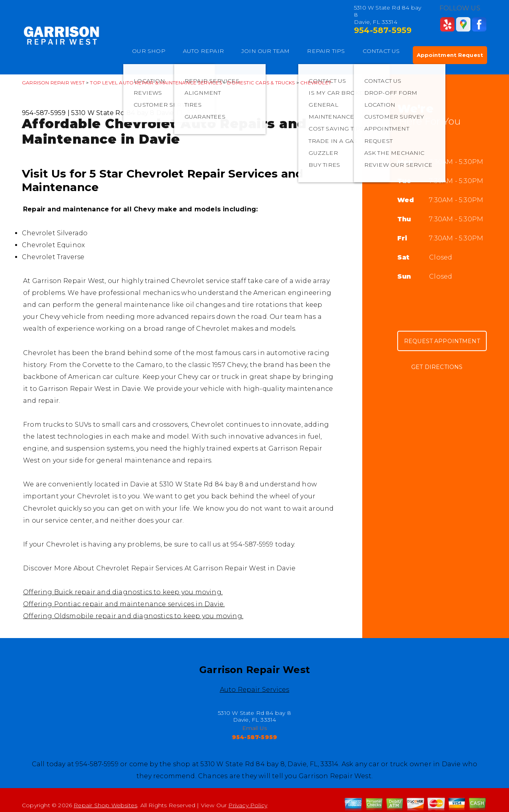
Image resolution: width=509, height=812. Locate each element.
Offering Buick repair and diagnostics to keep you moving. (123, 592)
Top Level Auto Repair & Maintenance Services (156, 83)
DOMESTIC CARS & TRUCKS (261, 83)
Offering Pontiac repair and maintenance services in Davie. (124, 604)
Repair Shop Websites (105, 805)
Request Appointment (442, 341)
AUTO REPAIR (203, 51)
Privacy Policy (248, 805)
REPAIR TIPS (326, 51)
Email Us (255, 728)
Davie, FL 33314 (181, 113)
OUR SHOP (149, 51)
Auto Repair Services (255, 690)
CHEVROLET (316, 83)
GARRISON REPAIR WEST (53, 83)
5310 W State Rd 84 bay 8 (113, 113)
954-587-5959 (383, 30)
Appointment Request (450, 55)
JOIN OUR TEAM (266, 51)
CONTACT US (381, 51)
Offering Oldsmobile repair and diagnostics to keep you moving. (133, 616)
